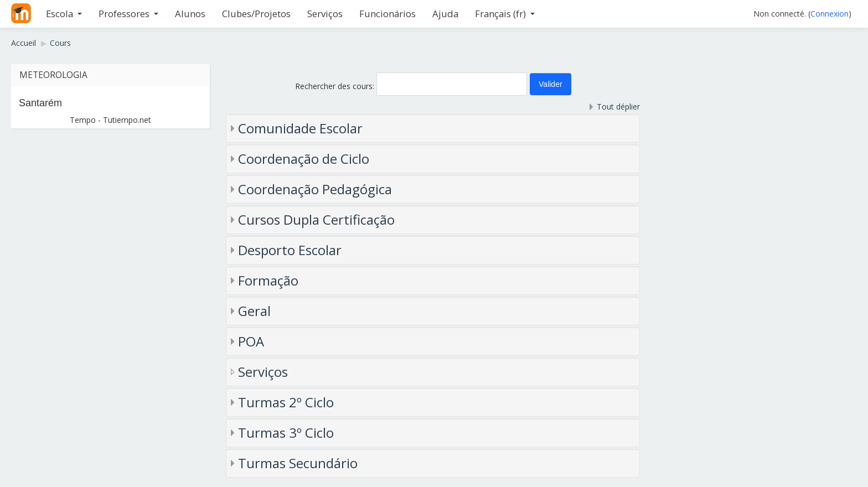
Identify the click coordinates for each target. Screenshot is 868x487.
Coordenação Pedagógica (315, 189)
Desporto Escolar (290, 250)
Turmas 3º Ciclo (286, 432)
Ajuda (445, 14)
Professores (128, 14)
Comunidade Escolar (300, 128)
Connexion (830, 14)
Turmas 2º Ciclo (286, 402)
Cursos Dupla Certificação (316, 219)
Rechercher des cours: (336, 86)
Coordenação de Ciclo (304, 159)
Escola (64, 14)
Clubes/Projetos (256, 14)
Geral (254, 311)
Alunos (190, 14)
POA (251, 341)
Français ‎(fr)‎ (505, 14)
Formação (268, 280)
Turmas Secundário (298, 463)
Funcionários (387, 14)
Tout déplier (618, 107)
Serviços (325, 14)
